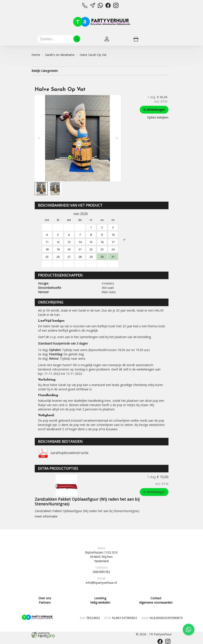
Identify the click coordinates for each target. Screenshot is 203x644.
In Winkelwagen (154, 110)
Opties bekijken (158, 117)
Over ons (45, 598)
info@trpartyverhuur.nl (101, 583)
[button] (39, 138)
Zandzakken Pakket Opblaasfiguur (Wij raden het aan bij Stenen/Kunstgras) (87, 502)
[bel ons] (85, 7)
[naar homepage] (102, 22)
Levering (100, 598)
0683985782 (101, 572)
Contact (156, 598)
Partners (45, 602)
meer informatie (46, 516)
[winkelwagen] (136, 39)
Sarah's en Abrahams (60, 55)
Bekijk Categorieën (100, 71)
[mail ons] (93, 7)
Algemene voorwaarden (156, 602)
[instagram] (116, 7)
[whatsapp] (100, 7)
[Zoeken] (77, 39)
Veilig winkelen (100, 602)
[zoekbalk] (59, 39)
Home (36, 55)
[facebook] (108, 7)
